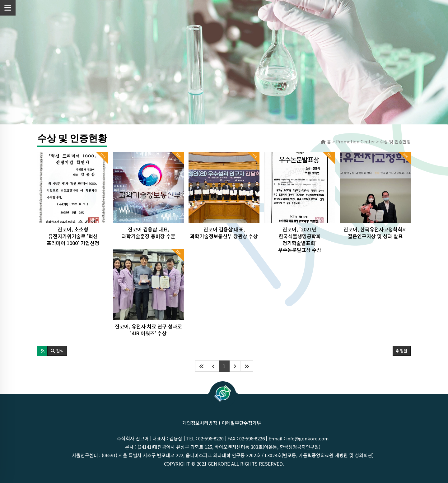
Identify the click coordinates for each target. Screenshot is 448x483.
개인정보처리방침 (200, 423)
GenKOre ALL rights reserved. (246, 464)
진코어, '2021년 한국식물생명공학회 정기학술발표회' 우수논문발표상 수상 (300, 239)
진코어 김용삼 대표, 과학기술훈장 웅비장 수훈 (149, 233)
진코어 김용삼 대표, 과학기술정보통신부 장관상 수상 (224, 233)
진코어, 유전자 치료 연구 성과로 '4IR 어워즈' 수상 (148, 330)
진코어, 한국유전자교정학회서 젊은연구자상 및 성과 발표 (375, 233)
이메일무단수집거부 (241, 423)
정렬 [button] (402, 351)
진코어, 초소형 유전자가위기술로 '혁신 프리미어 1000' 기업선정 (73, 236)
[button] (42, 351)
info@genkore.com (307, 438)
